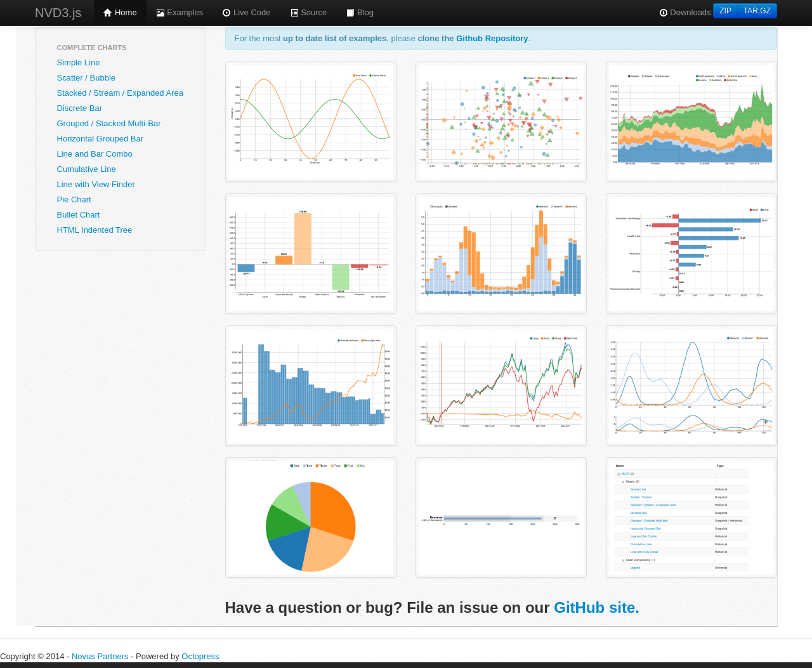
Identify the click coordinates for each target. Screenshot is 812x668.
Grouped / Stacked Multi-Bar (109, 123)
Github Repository (492, 38)
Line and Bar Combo (95, 154)
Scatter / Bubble (87, 78)
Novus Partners (100, 656)
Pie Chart (74, 200)
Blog (360, 12)
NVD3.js (58, 13)
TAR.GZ (757, 11)
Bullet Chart (79, 215)
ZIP (725, 11)
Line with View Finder (96, 184)
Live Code (246, 12)
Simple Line (79, 62)
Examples (180, 12)
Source (309, 12)
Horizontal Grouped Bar (101, 139)
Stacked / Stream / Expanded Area (120, 93)
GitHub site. (597, 607)
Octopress (200, 656)
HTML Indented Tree (95, 230)
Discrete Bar (80, 108)
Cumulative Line (87, 169)
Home (120, 12)
